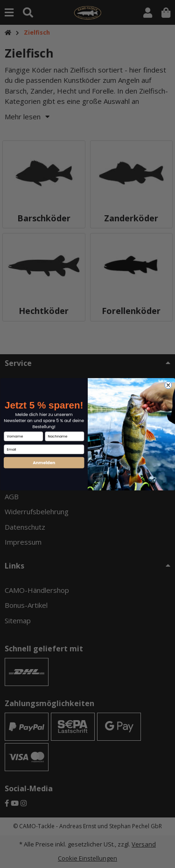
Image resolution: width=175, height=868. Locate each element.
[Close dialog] (168, 385)
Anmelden (44, 462)
